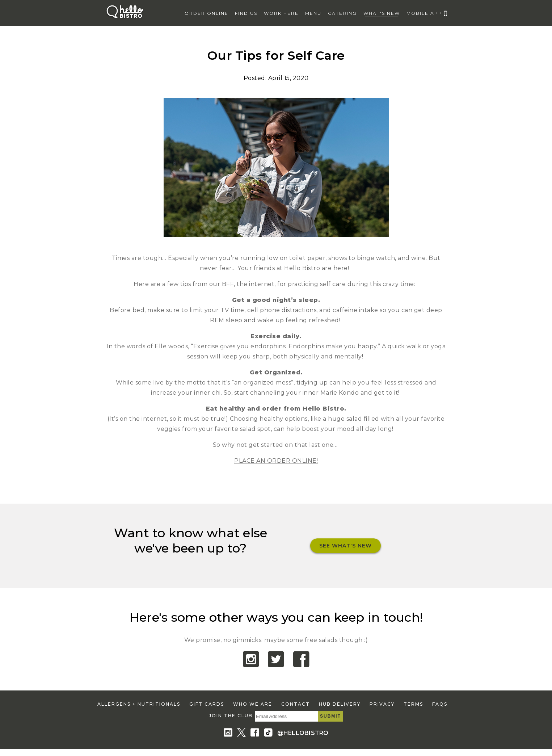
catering (342, 13)
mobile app (424, 13)
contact (296, 704)
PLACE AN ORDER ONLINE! (276, 461)
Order (207, 13)
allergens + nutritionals (139, 704)
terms (413, 704)
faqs (440, 704)
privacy (382, 704)
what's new (382, 13)
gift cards (207, 704)
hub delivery (340, 704)
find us (246, 13)
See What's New (345, 546)
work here (281, 13)
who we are (253, 704)
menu (313, 13)
